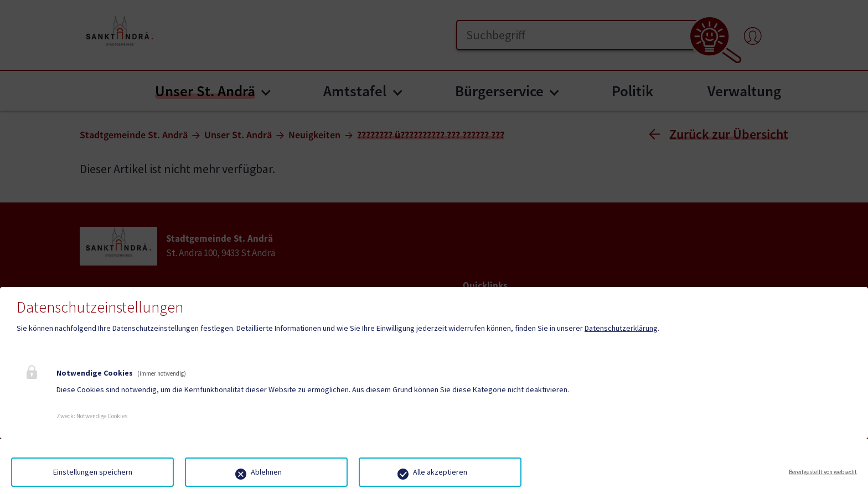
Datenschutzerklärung (621, 328)
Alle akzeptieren (440, 472)
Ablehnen (266, 472)
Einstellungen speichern (93, 472)
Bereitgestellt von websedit (823, 472)
